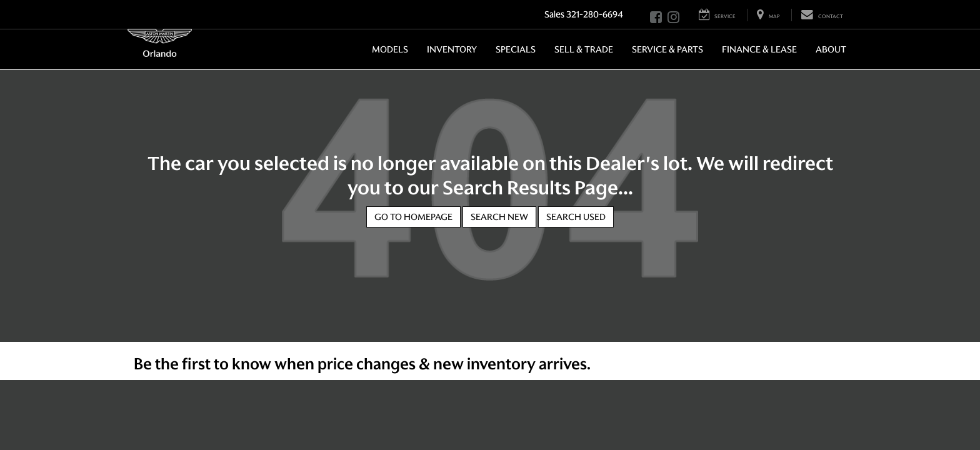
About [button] (831, 49)
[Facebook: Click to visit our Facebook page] (656, 18)
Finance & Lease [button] (759, 49)
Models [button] (390, 49)
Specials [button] (516, 49)
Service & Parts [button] (667, 49)
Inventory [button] (452, 49)
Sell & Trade (584, 49)
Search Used (576, 217)
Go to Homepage (413, 217)
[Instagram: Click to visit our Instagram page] (673, 18)
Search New (499, 217)
